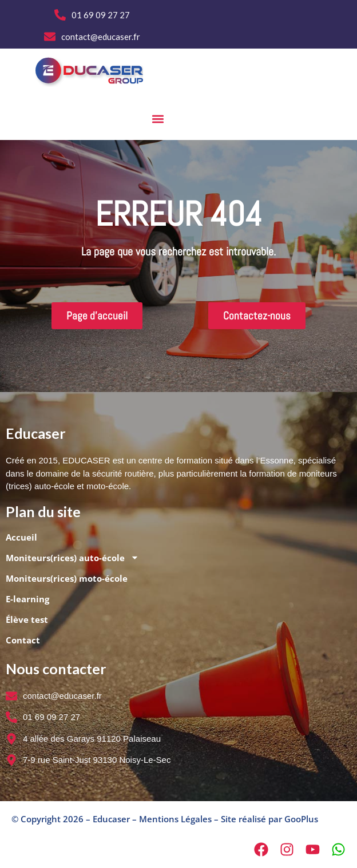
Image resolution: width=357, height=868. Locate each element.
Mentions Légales (175, 819)
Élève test (27, 619)
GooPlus (301, 819)
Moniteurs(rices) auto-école (72, 557)
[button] (158, 119)
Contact (23, 640)
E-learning (27, 599)
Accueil (21, 537)
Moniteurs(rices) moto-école (67, 578)
